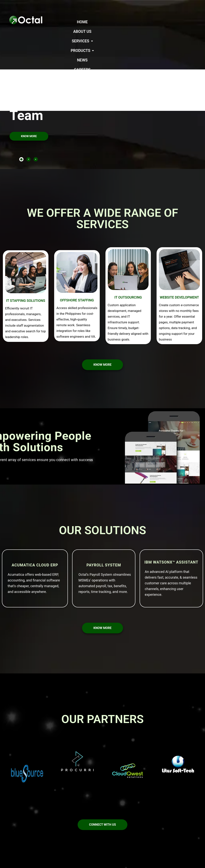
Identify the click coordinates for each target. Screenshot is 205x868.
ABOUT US (97, 22)
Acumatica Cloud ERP (35, 517)
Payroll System (104, 517)
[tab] (21, 112)
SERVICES (122, 22)
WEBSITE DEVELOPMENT (179, 250)
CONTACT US (135, 31)
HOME (77, 22)
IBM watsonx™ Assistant (171, 515)
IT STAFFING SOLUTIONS (26, 253)
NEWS (172, 22)
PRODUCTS (150, 22)
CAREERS (192, 22)
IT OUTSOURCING (128, 250)
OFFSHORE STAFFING (77, 252)
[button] (122, 22)
